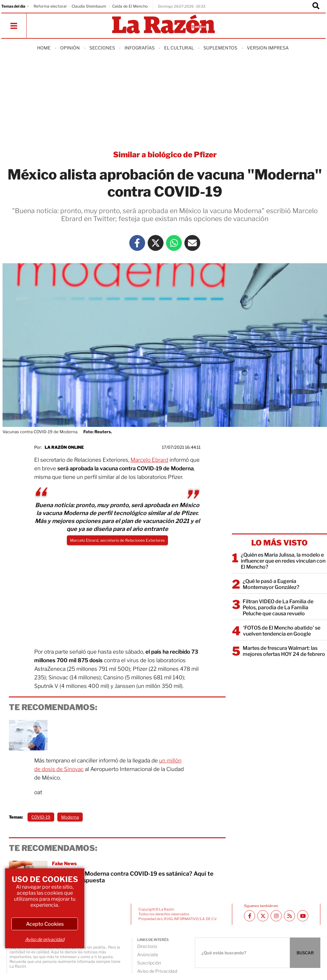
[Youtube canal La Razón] (303, 916)
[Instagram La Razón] (276, 916)
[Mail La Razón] (192, 243)
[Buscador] (316, 6)
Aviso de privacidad (45, 939)
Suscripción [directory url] (149, 963)
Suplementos (220, 48)
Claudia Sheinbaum (89, 6)
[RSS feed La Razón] (289, 916)
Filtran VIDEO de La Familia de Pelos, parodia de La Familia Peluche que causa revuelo (278, 608)
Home (44, 48)
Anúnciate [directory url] (148, 954)
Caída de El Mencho (130, 6)
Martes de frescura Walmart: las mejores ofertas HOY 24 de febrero (284, 651)
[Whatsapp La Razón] (174, 243)
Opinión (70, 48)
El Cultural (179, 48)
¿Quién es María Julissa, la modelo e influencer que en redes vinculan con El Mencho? (283, 561)
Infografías (140, 48)
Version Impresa (268, 48)
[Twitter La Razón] (156, 243)
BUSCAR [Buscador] (305, 953)
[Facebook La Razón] (137, 243)
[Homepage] (163, 25)
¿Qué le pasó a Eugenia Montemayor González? (271, 584)
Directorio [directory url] (147, 946)
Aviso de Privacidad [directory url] (157, 971)
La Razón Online (64, 447)
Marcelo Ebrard (149, 460)
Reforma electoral (50, 6)
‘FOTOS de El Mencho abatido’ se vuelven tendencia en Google (282, 631)
